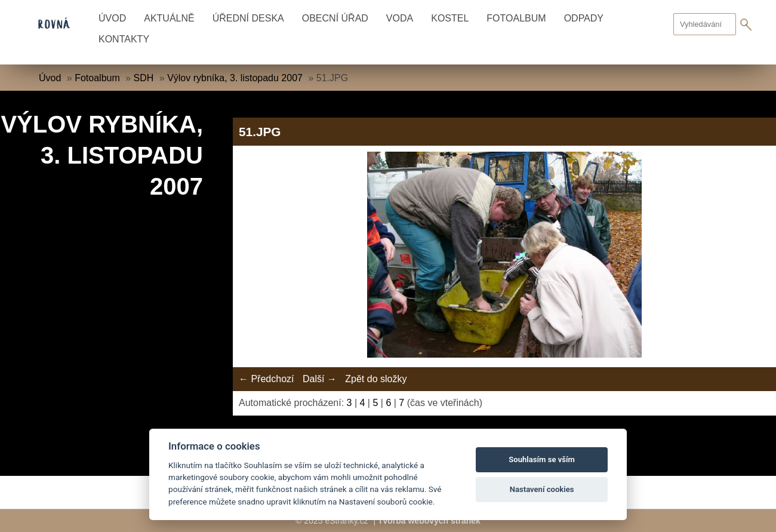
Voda (400, 18)
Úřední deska (248, 18)
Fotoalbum (516, 18)
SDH (144, 78)
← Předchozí (266, 379)
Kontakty (124, 39)
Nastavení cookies (542, 489)
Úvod (112, 18)
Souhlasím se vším (542, 459)
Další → (320, 379)
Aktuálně (169, 18)
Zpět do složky (376, 379)
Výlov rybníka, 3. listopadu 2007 (235, 78)
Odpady (584, 18)
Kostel (450, 18)
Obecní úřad (335, 18)
